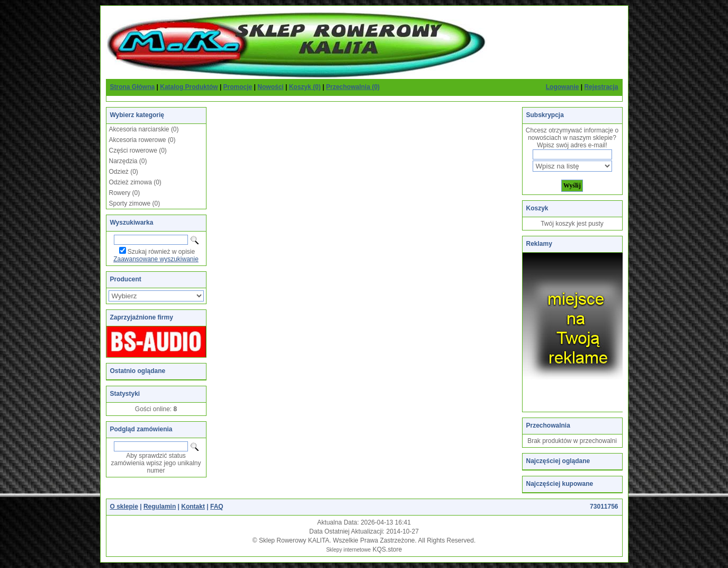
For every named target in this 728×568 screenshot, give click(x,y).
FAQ (217, 507)
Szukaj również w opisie (161, 252)
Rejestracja (601, 87)
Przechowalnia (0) (353, 87)
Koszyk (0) (305, 87)
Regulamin (160, 507)
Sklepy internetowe (349, 550)
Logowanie (563, 87)
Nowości (270, 87)
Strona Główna (133, 87)
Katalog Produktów (189, 87)
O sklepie (124, 507)
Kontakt (193, 507)
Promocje (238, 87)
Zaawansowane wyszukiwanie (156, 259)
